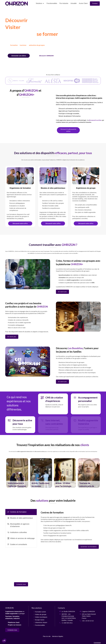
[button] (17, 473)
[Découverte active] (68, 130)
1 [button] (97, 486)
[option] (17, 473)
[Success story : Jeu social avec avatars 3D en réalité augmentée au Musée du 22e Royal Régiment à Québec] (41, 473)
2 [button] (98, 486)
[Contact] (19, 56)
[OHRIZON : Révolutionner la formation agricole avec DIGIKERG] (65, 473)
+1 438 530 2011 (67, 623)
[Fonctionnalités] (47, 56)
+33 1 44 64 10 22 (88, 621)
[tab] (21, 512)
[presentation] (21, 512)
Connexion (97, 643)
